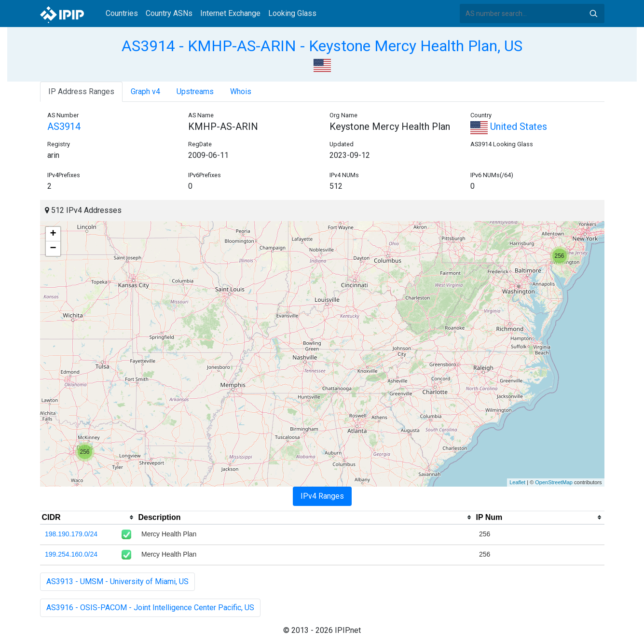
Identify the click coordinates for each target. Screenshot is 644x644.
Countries (122, 13)
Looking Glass (292, 13)
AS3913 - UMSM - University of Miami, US (117, 581)
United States (509, 126)
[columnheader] (88, 518)
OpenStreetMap (554, 482)
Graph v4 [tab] (145, 91)
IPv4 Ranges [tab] (322, 496)
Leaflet (517, 482)
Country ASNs (169, 13)
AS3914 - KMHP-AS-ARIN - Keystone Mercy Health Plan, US (322, 46)
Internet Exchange (230, 13)
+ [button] (53, 234)
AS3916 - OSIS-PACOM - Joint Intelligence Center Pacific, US (150, 608)
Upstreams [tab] (195, 91)
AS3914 (64, 126)
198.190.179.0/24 (71, 534)
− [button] (53, 249)
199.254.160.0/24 (71, 554)
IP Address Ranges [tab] (81, 91)
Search (593, 14)
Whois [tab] (241, 91)
